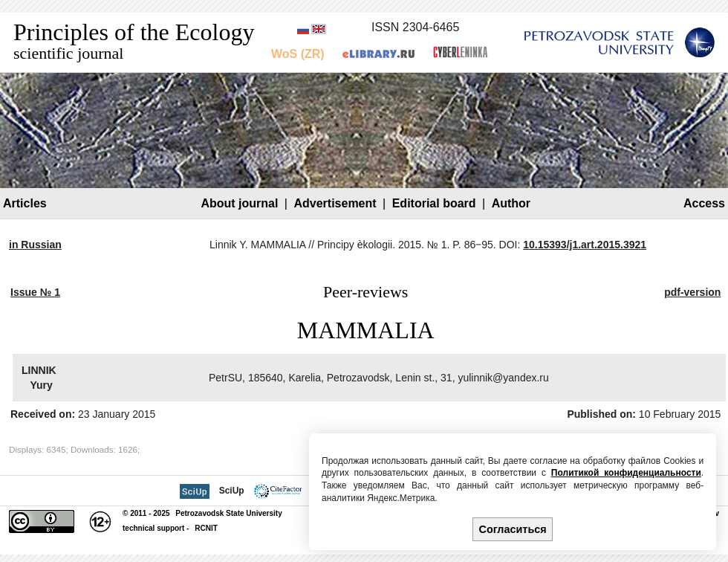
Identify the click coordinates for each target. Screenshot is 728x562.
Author (511, 203)
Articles (25, 203)
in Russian (35, 245)
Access (704, 203)
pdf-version (692, 292)
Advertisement (335, 203)
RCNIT (206, 528)
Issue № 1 (35, 292)
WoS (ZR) (298, 54)
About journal (239, 203)
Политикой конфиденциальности (626, 473)
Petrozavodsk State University (228, 513)
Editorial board (434, 203)
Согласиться (513, 529)
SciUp (232, 491)
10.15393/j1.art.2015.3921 (585, 245)
